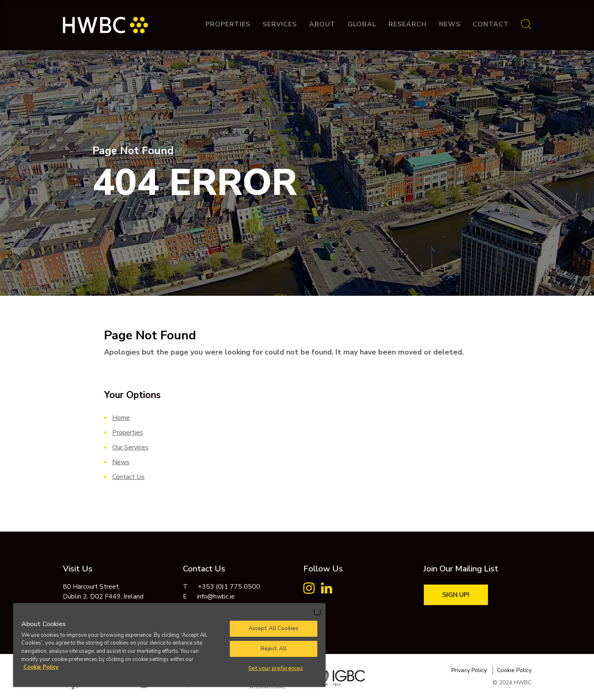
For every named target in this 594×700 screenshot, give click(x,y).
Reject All (274, 649)
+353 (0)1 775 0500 (229, 587)
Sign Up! (456, 595)
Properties (228, 24)
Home (121, 418)
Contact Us (128, 477)
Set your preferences (276, 668)
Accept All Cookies (274, 629)
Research (408, 24)
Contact (491, 24)
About (322, 24)
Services (280, 24)
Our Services (130, 447)
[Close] (317, 612)
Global (362, 24)
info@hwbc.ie (216, 596)
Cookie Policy (514, 670)
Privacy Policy (469, 670)
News (450, 24)
